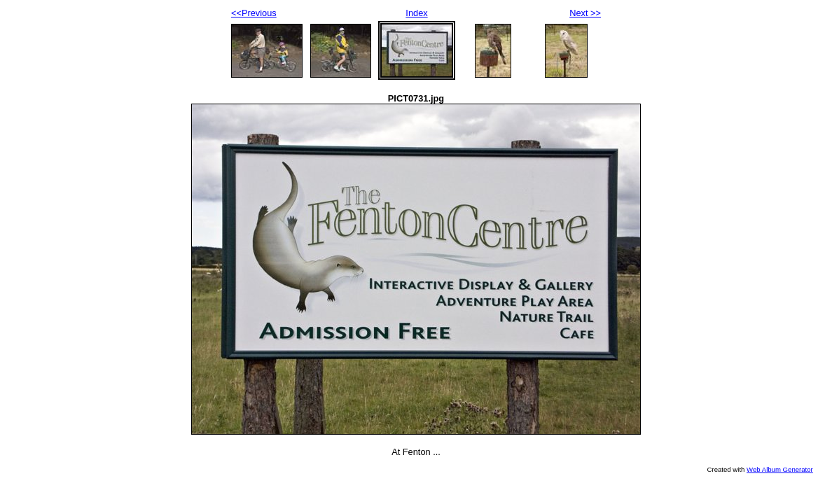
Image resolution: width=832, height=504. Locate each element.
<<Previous (254, 13)
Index (416, 13)
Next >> (585, 13)
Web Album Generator (780, 469)
